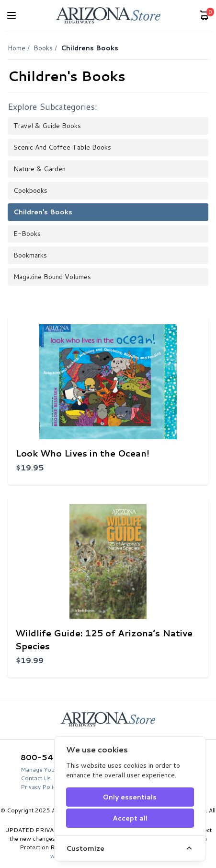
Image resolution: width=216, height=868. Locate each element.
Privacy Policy (40, 787)
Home (17, 48)
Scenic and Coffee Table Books (62, 147)
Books (43, 48)
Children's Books (43, 212)
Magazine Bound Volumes (52, 277)
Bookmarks (30, 255)
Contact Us (36, 778)
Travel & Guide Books (47, 126)
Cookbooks (30, 190)
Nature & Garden (40, 169)
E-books (27, 234)
